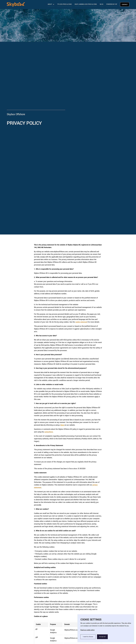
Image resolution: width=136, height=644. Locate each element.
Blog (102, 4)
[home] (26, 6)
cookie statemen (81, 322)
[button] (51, 4)
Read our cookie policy (88, 630)
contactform (49, 432)
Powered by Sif (112, 4)
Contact (125, 5)
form (62, 425)
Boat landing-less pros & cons (86, 4)
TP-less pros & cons (65, 4)
